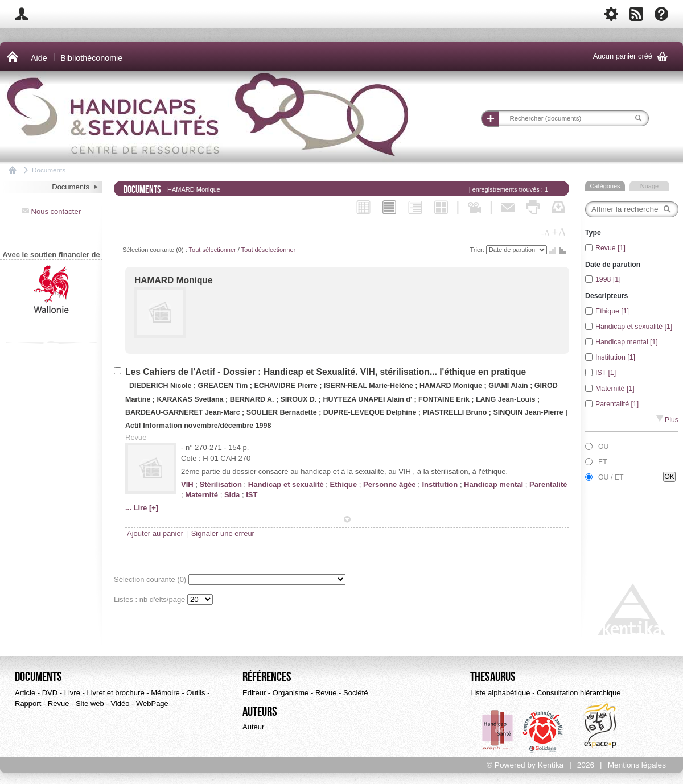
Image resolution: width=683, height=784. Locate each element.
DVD (50, 693)
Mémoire (165, 693)
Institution (440, 484)
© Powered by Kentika (525, 765)
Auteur (253, 727)
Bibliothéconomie (91, 58)
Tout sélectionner (213, 250)
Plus (667, 420)
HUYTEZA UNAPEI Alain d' (367, 399)
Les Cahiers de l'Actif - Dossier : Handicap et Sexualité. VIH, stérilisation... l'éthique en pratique (326, 372)
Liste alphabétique (500, 693)
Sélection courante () (151, 579)
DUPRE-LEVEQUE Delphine (371, 412)
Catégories (605, 186)
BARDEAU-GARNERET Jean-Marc (183, 412)
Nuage (649, 186)
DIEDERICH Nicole (161, 386)
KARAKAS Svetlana (191, 399)
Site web (90, 703)
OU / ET (611, 477)
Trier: (478, 250)
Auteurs (260, 712)
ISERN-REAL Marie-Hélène (369, 386)
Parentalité (548, 484)
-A (546, 233)
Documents (49, 170)
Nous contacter (51, 211)
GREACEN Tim (224, 386)
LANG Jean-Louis (507, 399)
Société (355, 693)
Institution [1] (615, 357)
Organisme (291, 693)
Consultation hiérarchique (579, 693)
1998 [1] (608, 279)
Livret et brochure (115, 693)
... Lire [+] (142, 508)
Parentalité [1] (617, 404)
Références (267, 677)
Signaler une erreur (223, 533)
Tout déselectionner (268, 250)
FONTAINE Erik (445, 399)
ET (603, 462)
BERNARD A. (252, 399)
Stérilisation (221, 484)
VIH (187, 484)
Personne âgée (390, 484)
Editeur (254, 693)
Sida (232, 495)
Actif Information (154, 426)
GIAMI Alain (509, 386)
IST (252, 495)
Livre (72, 693)
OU (604, 447)
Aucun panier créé (632, 57)
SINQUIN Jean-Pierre (529, 412)
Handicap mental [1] (627, 342)
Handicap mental (493, 484)
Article (25, 693)
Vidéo (120, 703)
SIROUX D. (299, 399)
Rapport (28, 703)
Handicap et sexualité (286, 484)
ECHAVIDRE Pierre (287, 386)
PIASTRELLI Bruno (455, 412)
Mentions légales (637, 765)
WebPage (152, 703)
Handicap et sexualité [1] (634, 327)
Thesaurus (493, 677)
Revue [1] (610, 248)
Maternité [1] (615, 389)
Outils (196, 693)
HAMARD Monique (174, 280)
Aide (39, 58)
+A (559, 232)
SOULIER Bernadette (283, 412)
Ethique (344, 484)
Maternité (201, 495)
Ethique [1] (612, 311)
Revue (59, 703)
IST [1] (606, 373)
